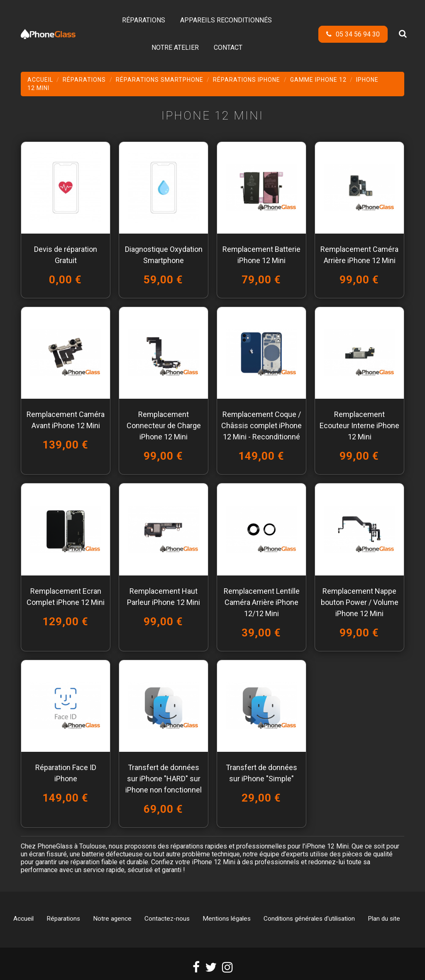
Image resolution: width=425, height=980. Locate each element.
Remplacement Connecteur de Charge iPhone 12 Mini (164, 425)
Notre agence (112, 919)
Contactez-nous (167, 919)
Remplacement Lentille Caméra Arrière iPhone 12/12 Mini (262, 602)
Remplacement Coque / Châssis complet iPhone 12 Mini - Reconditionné (261, 425)
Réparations (63, 919)
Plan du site (384, 919)
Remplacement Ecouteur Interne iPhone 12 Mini (359, 425)
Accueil (23, 919)
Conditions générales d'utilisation (309, 919)
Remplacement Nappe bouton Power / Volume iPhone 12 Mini (360, 602)
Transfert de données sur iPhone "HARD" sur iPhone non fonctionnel (164, 779)
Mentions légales (227, 919)
